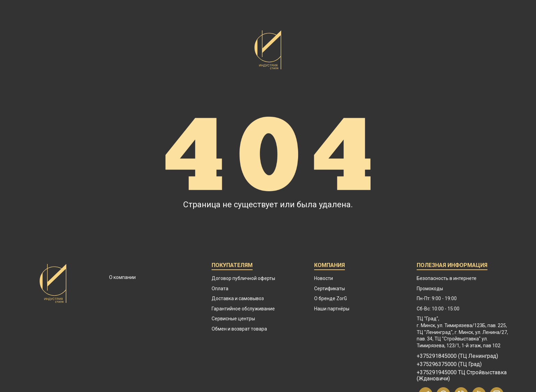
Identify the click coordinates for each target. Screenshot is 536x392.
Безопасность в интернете (447, 278)
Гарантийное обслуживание (243, 309)
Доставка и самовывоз (238, 298)
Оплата (220, 289)
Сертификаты (330, 289)
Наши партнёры (332, 309)
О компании (122, 277)
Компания (330, 266)
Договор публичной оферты (243, 278)
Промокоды (430, 289)
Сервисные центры (233, 319)
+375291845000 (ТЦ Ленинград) (457, 356)
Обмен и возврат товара (239, 329)
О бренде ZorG (331, 298)
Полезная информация (452, 266)
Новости (324, 278)
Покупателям (232, 266)
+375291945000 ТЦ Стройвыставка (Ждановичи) (462, 376)
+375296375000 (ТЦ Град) (449, 364)
